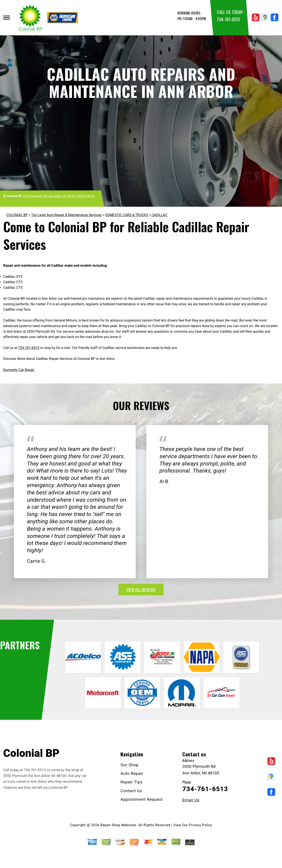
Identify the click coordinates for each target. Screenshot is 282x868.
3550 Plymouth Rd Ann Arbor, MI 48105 (49, 196)
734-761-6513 (228, 19)
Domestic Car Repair (19, 370)
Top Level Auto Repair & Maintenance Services (67, 215)
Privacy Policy (200, 825)
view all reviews (141, 590)
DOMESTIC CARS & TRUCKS (127, 215)
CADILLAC (159, 215)
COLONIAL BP (17, 215)
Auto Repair (132, 773)
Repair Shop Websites (118, 825)
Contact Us (131, 791)
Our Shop (129, 765)
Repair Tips (131, 782)
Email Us (191, 800)
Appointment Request (142, 799)
